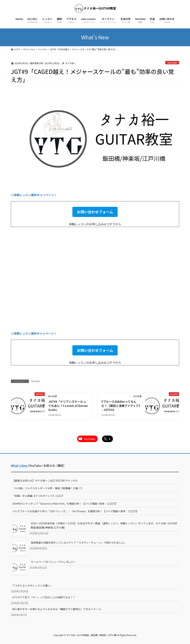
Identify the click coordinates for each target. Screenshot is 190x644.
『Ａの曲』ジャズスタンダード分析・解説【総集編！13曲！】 (48, 488)
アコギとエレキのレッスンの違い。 (32, 585)
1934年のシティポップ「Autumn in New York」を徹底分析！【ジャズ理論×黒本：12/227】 (65, 504)
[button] (95, 212)
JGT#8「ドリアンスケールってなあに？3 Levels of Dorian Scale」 (68, 406)
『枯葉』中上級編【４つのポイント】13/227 (38, 496)
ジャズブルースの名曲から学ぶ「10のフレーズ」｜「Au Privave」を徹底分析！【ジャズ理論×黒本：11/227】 (75, 511)
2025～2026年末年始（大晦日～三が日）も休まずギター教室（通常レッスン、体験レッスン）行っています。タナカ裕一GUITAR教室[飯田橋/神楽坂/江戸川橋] (104, 525)
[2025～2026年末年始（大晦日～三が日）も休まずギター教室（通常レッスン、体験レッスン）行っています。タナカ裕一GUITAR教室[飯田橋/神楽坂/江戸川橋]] (19, 529)
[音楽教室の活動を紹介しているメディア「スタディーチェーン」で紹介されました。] (19, 548)
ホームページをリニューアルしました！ (53, 562)
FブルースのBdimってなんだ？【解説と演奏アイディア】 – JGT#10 (121, 406)
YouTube (172, 63)
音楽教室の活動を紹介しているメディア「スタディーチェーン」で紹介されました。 (79, 542)
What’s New (19, 465)
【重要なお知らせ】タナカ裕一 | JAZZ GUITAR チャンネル (45, 481)
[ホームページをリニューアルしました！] (19, 567)
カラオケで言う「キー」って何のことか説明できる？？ (44, 597)
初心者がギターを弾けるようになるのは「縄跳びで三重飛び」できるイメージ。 (58, 609)
